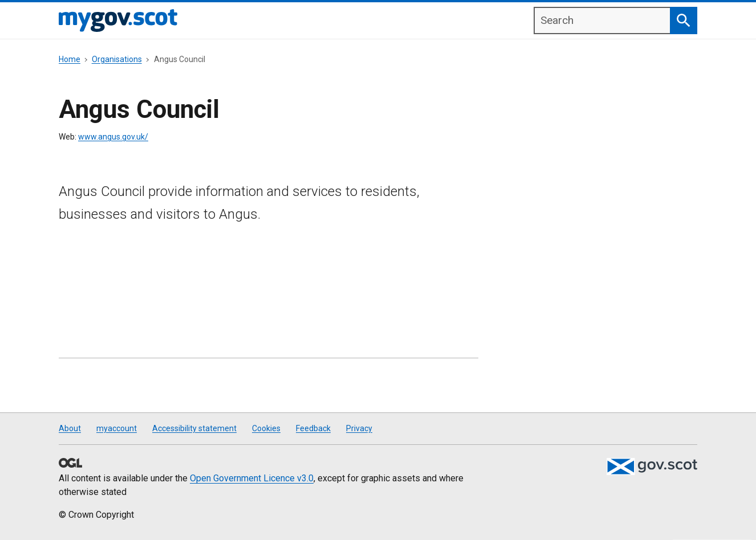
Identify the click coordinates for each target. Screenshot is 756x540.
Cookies (266, 428)
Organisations (117, 59)
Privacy (359, 428)
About (70, 428)
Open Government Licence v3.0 (252, 478)
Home (70, 59)
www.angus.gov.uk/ (113, 137)
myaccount (117, 428)
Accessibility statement (194, 428)
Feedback (313, 428)
